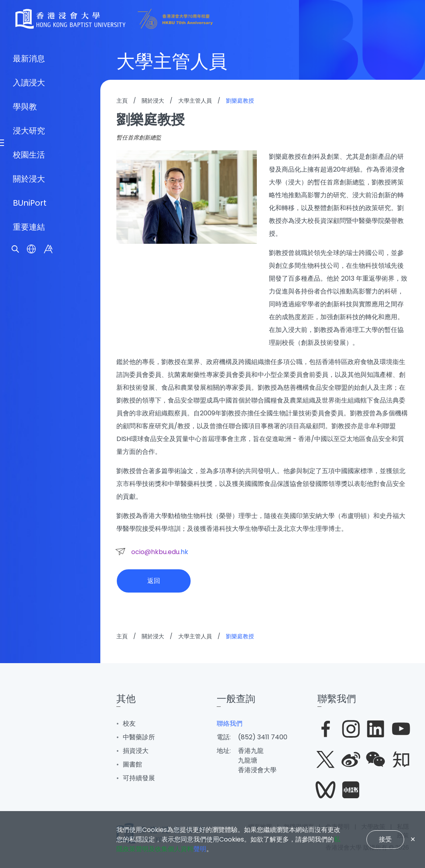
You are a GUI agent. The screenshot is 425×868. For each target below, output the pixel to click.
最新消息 (29, 360)
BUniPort (30, 504)
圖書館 (132, 764)
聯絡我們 (230, 723)
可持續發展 (139, 778)
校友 (129, 723)
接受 (385, 839)
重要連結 (29, 528)
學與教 (25, 408)
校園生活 (29, 456)
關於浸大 (29, 480)
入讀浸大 (29, 384)
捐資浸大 (136, 751)
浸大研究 (29, 432)
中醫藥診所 (139, 737)
